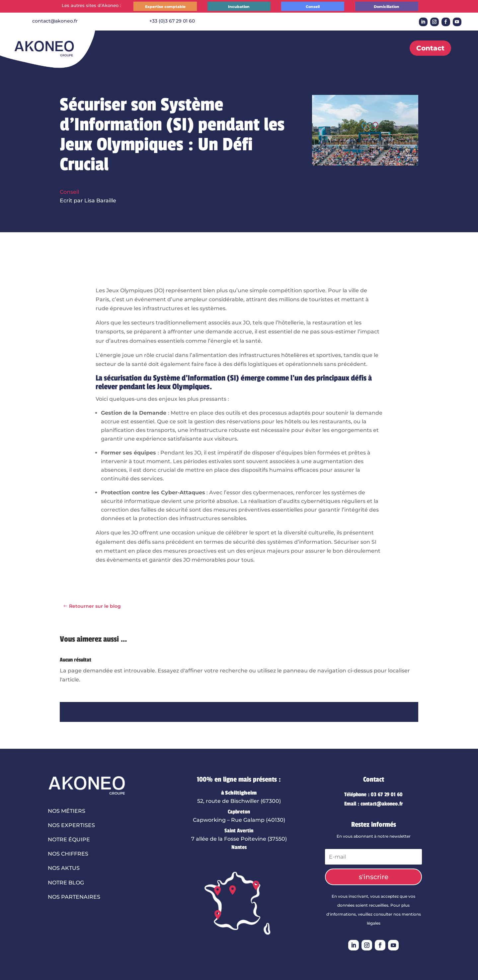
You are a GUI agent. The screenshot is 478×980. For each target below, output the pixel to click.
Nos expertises (71, 825)
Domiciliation (387, 7)
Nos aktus (64, 868)
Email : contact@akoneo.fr (374, 804)
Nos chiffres (68, 854)
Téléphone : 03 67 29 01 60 (373, 795)
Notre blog (66, 883)
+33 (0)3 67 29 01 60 (172, 21)
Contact (430, 48)
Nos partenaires (74, 897)
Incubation (239, 7)
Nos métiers (67, 811)
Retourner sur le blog (95, 606)
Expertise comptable (165, 7)
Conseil (313, 7)
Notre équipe (69, 840)
